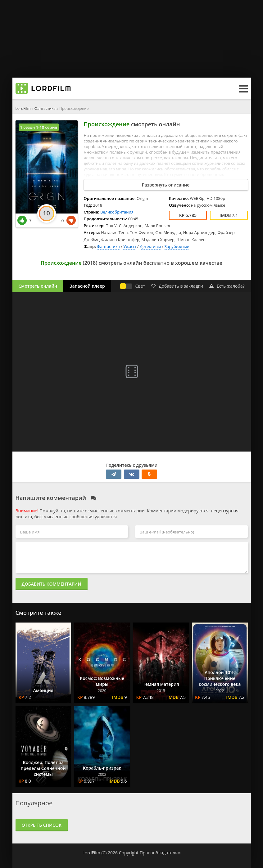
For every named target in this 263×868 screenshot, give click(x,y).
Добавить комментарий (52, 584)
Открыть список (42, 825)
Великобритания (117, 212)
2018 (90, 263)
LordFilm (23, 108)
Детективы (150, 246)
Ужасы (130, 246)
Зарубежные (177, 246)
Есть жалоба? (227, 286)
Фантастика (45, 108)
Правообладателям (160, 853)
